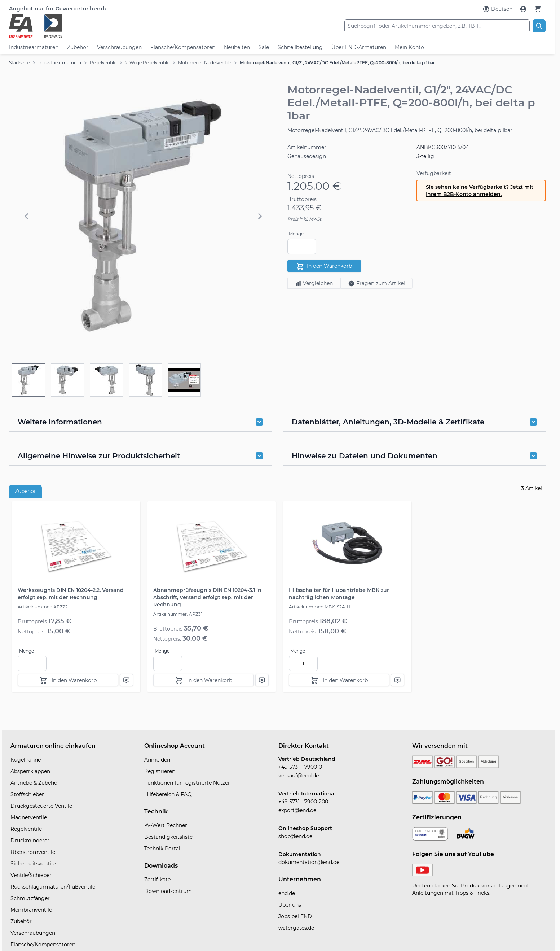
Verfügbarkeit (434, 173)
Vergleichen (314, 283)
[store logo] (98, 26)
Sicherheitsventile (33, 864)
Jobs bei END (295, 916)
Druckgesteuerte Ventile (41, 806)
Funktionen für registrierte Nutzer (187, 783)
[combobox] (437, 26)
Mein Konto (409, 47)
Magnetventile (29, 817)
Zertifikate (157, 880)
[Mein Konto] (524, 9)
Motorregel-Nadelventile (205, 63)
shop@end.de (295, 836)
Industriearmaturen (34, 47)
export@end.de (297, 810)
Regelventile (103, 63)
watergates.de (296, 928)
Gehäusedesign (307, 156)
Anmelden (157, 760)
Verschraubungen (119, 47)
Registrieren (160, 771)
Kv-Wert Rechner (166, 825)
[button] (143, 216)
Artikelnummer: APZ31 (178, 614)
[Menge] (302, 247)
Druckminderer (30, 841)
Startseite (19, 63)
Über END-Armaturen (359, 47)
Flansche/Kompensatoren (183, 47)
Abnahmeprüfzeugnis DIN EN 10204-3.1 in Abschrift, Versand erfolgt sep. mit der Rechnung (207, 597)
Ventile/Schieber (31, 875)
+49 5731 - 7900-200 (303, 802)
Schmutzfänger (30, 898)
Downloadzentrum (168, 891)
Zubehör (78, 47)
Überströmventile (33, 852)
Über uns (290, 905)
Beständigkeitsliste (168, 837)
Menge (296, 234)
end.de (287, 893)
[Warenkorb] (538, 9)
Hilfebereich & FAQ (168, 794)
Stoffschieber (27, 794)
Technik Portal (162, 849)
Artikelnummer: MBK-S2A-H (320, 607)
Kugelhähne (26, 760)
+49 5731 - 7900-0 (300, 767)
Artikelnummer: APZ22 (43, 607)
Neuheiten (237, 47)
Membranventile (31, 910)
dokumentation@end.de (309, 862)
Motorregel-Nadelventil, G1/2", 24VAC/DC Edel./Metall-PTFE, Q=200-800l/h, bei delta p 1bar (337, 63)
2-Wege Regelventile (147, 63)
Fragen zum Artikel (376, 283)
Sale (264, 47)
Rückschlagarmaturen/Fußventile (53, 887)
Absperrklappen (30, 771)
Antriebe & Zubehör (35, 783)
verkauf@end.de (299, 776)
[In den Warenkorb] (68, 680)
